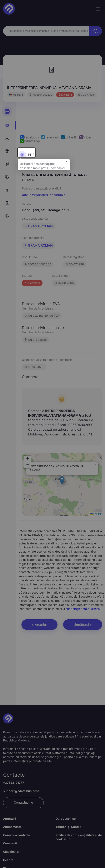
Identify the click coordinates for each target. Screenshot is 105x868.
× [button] (67, 164)
